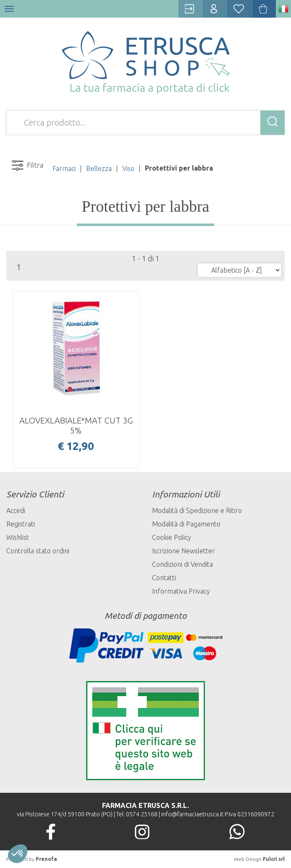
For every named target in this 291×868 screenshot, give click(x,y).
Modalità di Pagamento (186, 524)
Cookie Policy (172, 537)
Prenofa (46, 859)
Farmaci (64, 168)
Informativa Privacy (181, 591)
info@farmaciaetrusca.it (192, 814)
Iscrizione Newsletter (184, 551)
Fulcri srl (274, 859)
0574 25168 (142, 814)
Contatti (164, 578)
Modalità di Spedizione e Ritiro (197, 510)
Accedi (16, 510)
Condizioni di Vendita (182, 564)
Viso (128, 168)
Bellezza (99, 168)
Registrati (21, 524)
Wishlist (18, 537)
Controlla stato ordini (38, 551)
